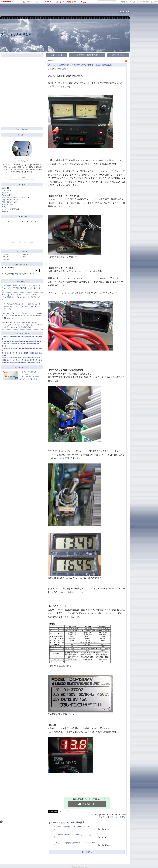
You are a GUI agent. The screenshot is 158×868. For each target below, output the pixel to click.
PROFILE (17, 15)
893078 (123, 12)
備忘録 (4, 188)
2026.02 (6, 259)
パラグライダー (7, 190)
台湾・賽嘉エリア (8, 202)
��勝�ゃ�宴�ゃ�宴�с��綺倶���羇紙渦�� (21, 362)
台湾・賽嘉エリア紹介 (10, 200)
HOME (3, 15)
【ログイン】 (125, 15)
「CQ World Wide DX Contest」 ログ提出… (72, 836)
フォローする (22, 178)
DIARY (10, 15)
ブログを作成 (144, 2)
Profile (22, 135)
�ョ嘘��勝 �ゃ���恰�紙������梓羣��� (21, 341)
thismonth (22, 242)
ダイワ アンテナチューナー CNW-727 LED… (74, 844)
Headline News (22, 333)
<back (13, 242)
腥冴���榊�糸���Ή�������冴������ (22, 360)
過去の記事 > (118, 55)
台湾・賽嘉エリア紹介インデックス (14, 197)
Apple (4, 212)
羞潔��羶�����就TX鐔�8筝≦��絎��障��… (22, 358)
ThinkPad (5, 195)
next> (32, 242)
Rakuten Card (22, 367)
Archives (22, 251)
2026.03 (6, 257)
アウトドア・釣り (32, 2)
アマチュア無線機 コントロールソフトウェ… (72, 828)
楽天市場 (154, 2)
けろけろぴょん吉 (8, 286)
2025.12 (26, 257)
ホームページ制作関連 (10, 209)
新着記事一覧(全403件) (87, 55)
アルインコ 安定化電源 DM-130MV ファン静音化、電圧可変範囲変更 (80, 65)
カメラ (4, 207)
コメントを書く (118, 817)
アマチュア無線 (7, 204)
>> (127, 2)
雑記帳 (4, 193)
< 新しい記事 (57, 55)
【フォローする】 (112, 15)
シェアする (64, 811)
